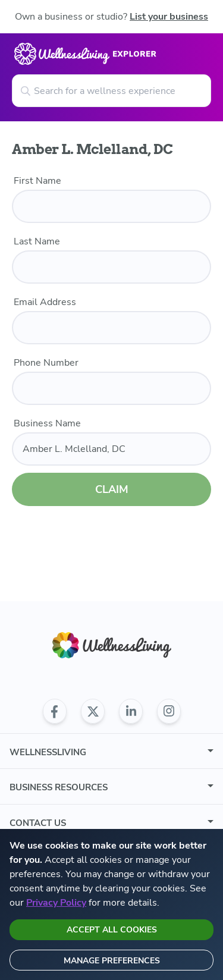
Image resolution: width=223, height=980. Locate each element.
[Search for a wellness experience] (111, 91)
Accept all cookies (112, 930)
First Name (37, 181)
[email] (111, 328)
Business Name (47, 423)
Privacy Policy (56, 903)
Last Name (37, 241)
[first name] (111, 206)
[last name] (111, 267)
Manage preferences (112, 961)
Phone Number (46, 363)
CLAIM (112, 489)
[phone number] (111, 388)
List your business (169, 17)
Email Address (45, 302)
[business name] (111, 449)
